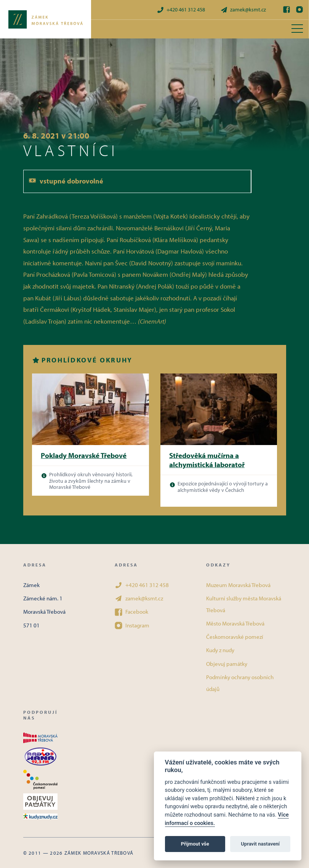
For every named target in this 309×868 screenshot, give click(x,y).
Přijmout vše (195, 844)
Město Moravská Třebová (235, 623)
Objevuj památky (227, 664)
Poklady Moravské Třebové (84, 455)
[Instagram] (299, 10)
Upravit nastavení (260, 844)
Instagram (132, 625)
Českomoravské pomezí (235, 637)
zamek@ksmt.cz (243, 10)
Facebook (131, 612)
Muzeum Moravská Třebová (238, 585)
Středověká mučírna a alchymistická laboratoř (207, 460)
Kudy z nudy (220, 650)
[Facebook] (287, 10)
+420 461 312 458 (181, 10)
